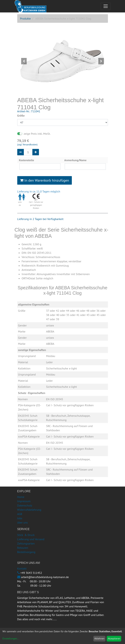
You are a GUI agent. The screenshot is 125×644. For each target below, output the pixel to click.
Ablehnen (99, 638)
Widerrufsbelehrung (29, 510)
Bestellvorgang (26, 552)
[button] (24, 61)
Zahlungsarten (26, 543)
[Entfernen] (21, 152)
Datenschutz (25, 505)
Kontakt (22, 568)
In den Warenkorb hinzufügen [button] (45, 180)
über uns (22, 522)
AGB (20, 514)
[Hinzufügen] (36, 152)
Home (21, 497)
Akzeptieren (114, 638)
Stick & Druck (26, 535)
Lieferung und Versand (31, 539)
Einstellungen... (11, 638)
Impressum (24, 501)
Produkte (26, 18)
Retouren (23, 548)
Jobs (20, 518)
